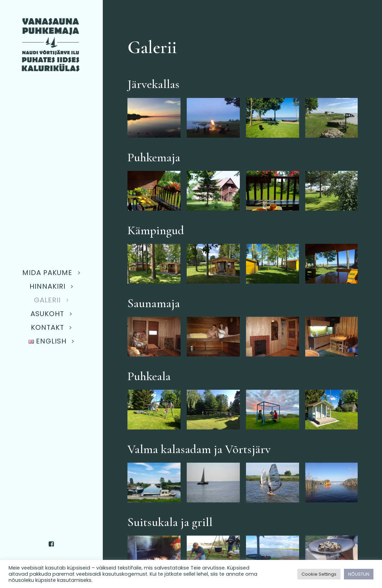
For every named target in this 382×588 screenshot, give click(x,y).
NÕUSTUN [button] (359, 574)
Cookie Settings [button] (319, 574)
